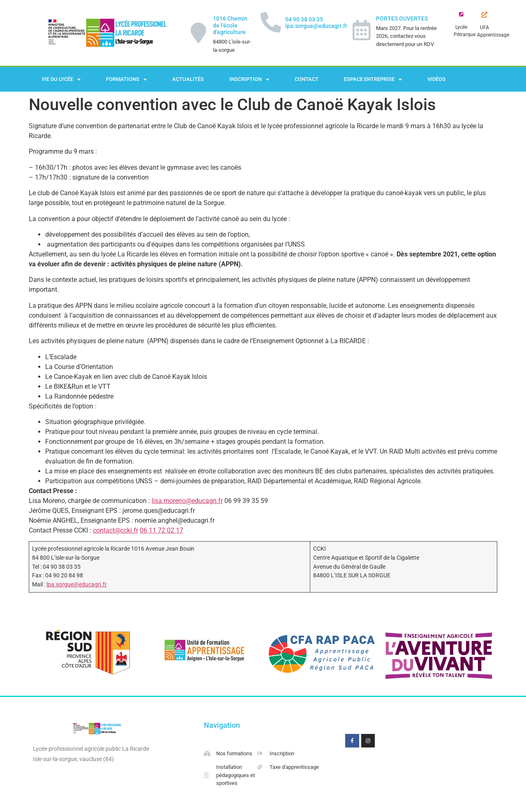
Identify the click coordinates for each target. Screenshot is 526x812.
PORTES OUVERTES (402, 18)
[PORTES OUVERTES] (362, 30)
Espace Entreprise (373, 80)
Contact (307, 79)
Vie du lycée (61, 80)
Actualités (188, 79)
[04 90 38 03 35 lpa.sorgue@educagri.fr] (271, 22)
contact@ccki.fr (115, 530)
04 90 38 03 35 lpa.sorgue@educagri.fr (316, 23)
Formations (126, 80)
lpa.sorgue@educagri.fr (77, 585)
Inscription (249, 80)
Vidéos (436, 79)
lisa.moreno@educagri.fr (187, 501)
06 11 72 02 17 (161, 530)
